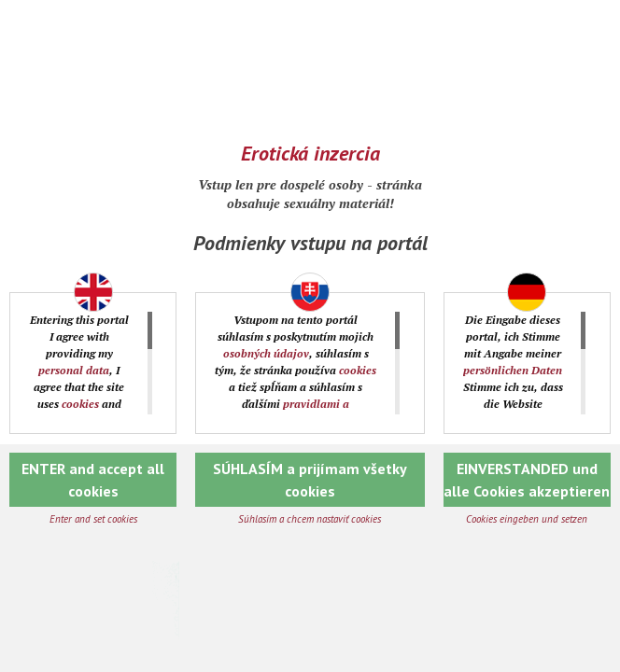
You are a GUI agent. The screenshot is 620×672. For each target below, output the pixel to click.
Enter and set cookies (93, 519)
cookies (80, 404)
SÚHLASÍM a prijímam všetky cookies (310, 480)
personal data (74, 370)
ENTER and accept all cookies (93, 480)
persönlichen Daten (513, 370)
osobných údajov (266, 353)
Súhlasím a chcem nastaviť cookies (310, 519)
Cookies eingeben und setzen (527, 519)
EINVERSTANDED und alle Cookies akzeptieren (527, 480)
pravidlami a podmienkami (285, 412)
